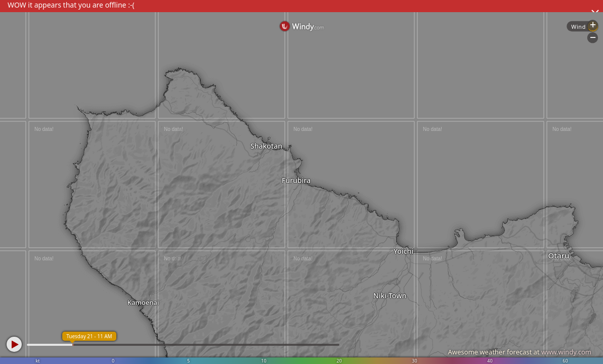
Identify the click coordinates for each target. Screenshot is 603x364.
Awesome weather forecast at (520, 352)
